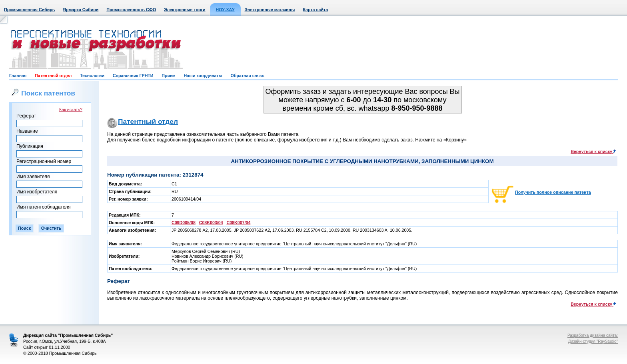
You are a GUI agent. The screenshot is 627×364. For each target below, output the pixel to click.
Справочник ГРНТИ (133, 76)
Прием (168, 76)
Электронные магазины (270, 10)
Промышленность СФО (131, 10)
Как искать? (71, 109)
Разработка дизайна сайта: (593, 335)
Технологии (92, 76)
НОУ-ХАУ (225, 10)
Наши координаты (203, 76)
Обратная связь (248, 76)
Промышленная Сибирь (29, 10)
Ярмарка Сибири (81, 10)
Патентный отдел (53, 76)
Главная (18, 76)
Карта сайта (315, 10)
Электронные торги (185, 10)
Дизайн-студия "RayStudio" (593, 341)
